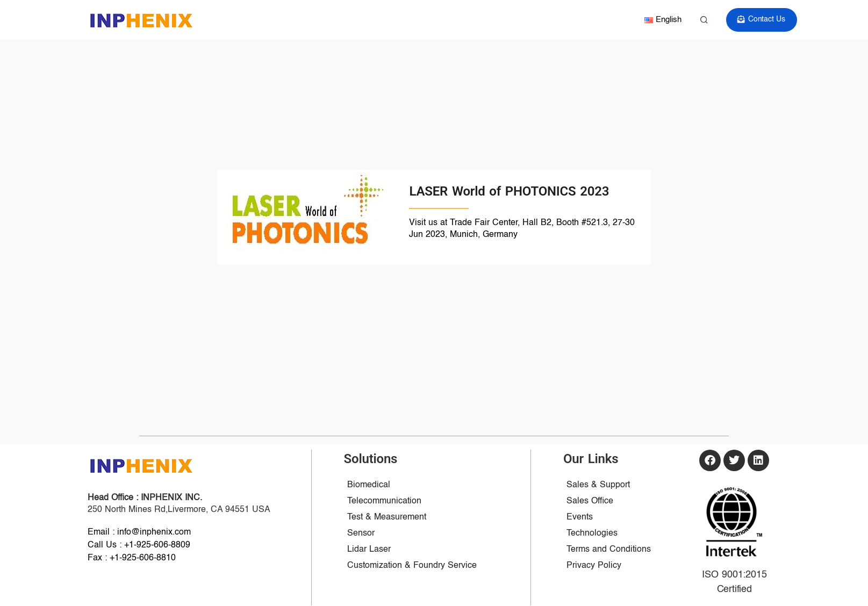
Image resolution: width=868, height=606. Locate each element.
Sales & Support (598, 485)
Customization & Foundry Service (412, 566)
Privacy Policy (594, 566)
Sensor (361, 533)
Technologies (592, 533)
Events (580, 517)
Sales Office (590, 501)
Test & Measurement (387, 517)
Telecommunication (384, 501)
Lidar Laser (369, 550)
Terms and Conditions (609, 550)
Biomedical (369, 485)
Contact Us (762, 20)
